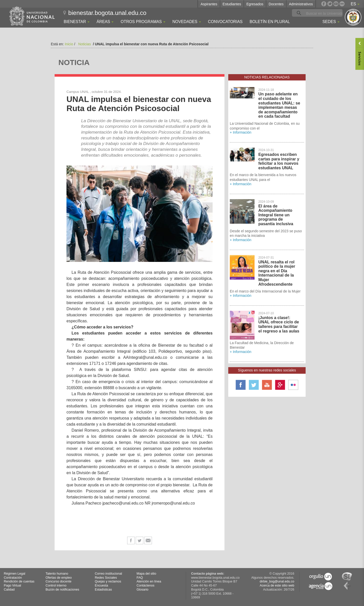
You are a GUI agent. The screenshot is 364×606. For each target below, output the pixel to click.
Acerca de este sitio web (277, 586)
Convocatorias (225, 22)
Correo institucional (108, 574)
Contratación (13, 578)
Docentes (276, 4)
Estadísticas (103, 590)
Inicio (69, 44)
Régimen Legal (15, 574)
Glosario (142, 590)
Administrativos (301, 4)
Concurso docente (58, 581)
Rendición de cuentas (19, 581)
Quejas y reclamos (108, 581)
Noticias (85, 44)
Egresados (255, 4)
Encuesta (101, 586)
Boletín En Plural (270, 22)
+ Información (241, 132)
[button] (72, 207)
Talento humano (57, 574)
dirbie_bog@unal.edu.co (277, 581)
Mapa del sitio (146, 574)
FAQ (140, 578)
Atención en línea (149, 581)
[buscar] (325, 13)
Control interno (56, 586)
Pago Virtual (12, 586)
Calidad (9, 590)
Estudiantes (232, 4)
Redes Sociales (106, 578)
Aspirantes (209, 4)
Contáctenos (145, 586)
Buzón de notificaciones (62, 590)
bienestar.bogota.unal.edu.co (107, 13)
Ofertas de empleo (59, 578)
